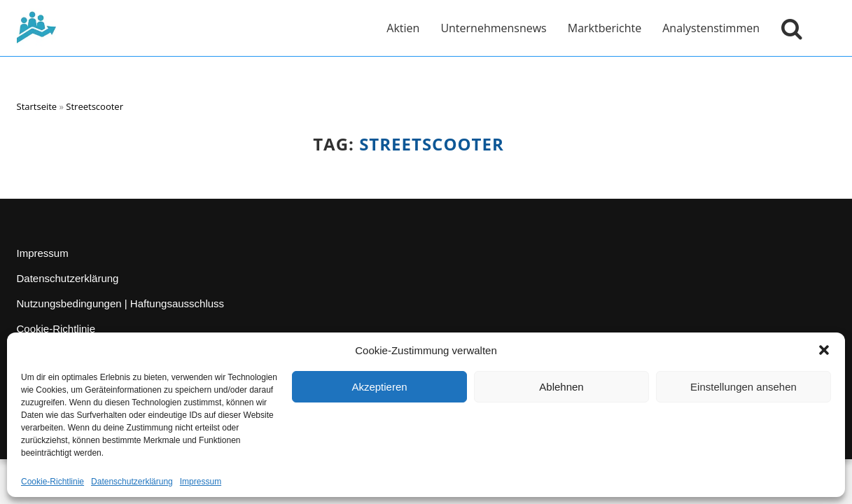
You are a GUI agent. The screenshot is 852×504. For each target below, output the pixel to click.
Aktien (403, 28)
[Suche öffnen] (788, 28)
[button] (824, 350)
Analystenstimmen (711, 28)
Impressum (201, 482)
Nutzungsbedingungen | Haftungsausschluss (121, 303)
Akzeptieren (379, 387)
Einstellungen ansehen (743, 387)
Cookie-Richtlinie (53, 482)
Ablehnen (561, 387)
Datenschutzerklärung (132, 482)
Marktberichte (605, 28)
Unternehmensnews (493, 28)
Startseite (37, 106)
